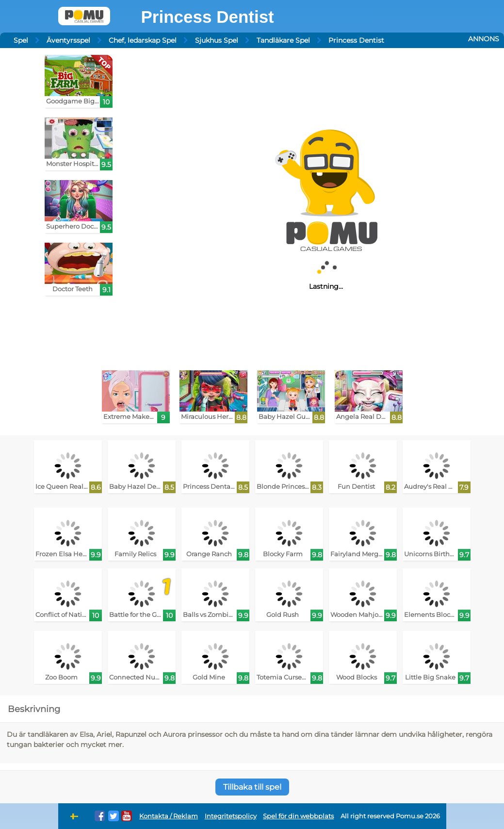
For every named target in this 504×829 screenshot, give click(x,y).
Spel (21, 40)
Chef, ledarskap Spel (143, 40)
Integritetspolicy (231, 816)
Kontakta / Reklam (169, 816)
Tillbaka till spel (252, 787)
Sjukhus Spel (217, 40)
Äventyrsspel (68, 40)
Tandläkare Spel (283, 40)
